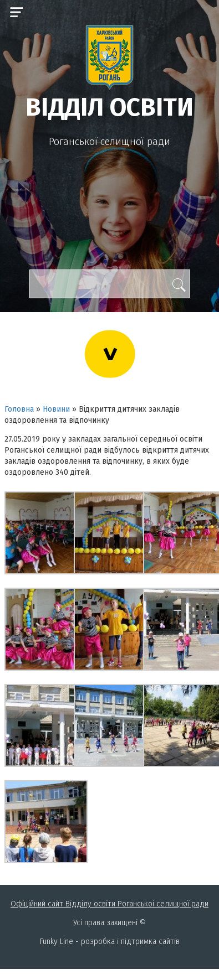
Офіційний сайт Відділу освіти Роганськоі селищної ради (109, 904)
